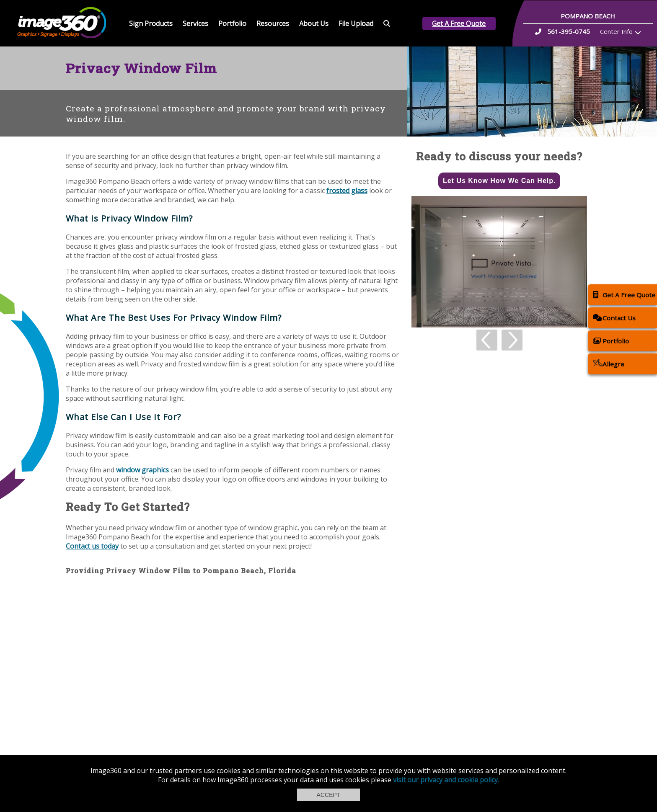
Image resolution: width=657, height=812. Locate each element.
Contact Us (614, 318)
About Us (314, 23)
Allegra (608, 364)
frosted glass (347, 191)
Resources (273, 23)
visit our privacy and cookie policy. (446, 780)
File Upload (356, 23)
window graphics (142, 470)
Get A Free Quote (459, 23)
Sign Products (151, 23)
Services (195, 23)
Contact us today (92, 546)
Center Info (616, 31)
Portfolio (232, 23)
